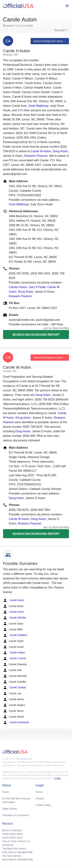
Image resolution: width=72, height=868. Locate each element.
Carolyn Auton (18, 287)
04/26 (5, 834)
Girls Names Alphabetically (17, 852)
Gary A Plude (37, 287)
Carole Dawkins (15, 635)
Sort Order (60, 30)
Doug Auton (60, 151)
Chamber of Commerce (15, 815)
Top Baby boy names (14, 849)
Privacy (40, 799)
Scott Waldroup (39, 106)
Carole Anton (14, 600)
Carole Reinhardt (16, 723)
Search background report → (50, 41)
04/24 (20, 834)
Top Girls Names (12, 856)
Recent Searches (12, 830)
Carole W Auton (41, 151)
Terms (39, 792)
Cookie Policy (43, 805)
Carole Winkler (15, 618)
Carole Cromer (15, 659)
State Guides (10, 809)
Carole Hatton (14, 653)
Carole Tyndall (14, 688)
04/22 (12, 838)
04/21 (20, 838)
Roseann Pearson (36, 156)
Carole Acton (13, 612)
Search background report (36, 335)
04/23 (5, 838)
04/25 (12, 834)
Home (6, 792)
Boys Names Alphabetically (18, 859)
